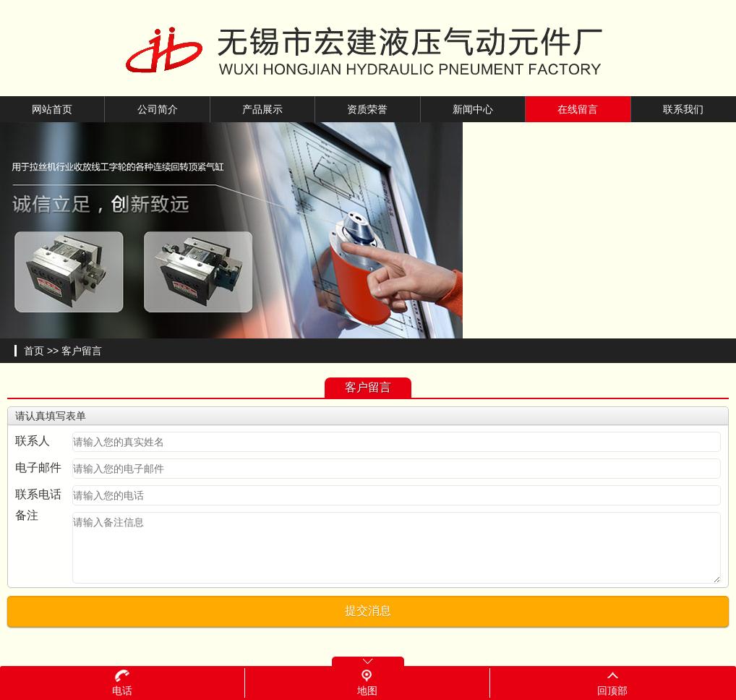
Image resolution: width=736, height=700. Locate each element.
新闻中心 (473, 109)
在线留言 (578, 109)
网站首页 (52, 109)
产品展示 (262, 109)
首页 (34, 351)
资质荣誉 (367, 109)
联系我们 (683, 109)
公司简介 (158, 109)
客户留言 (82, 351)
